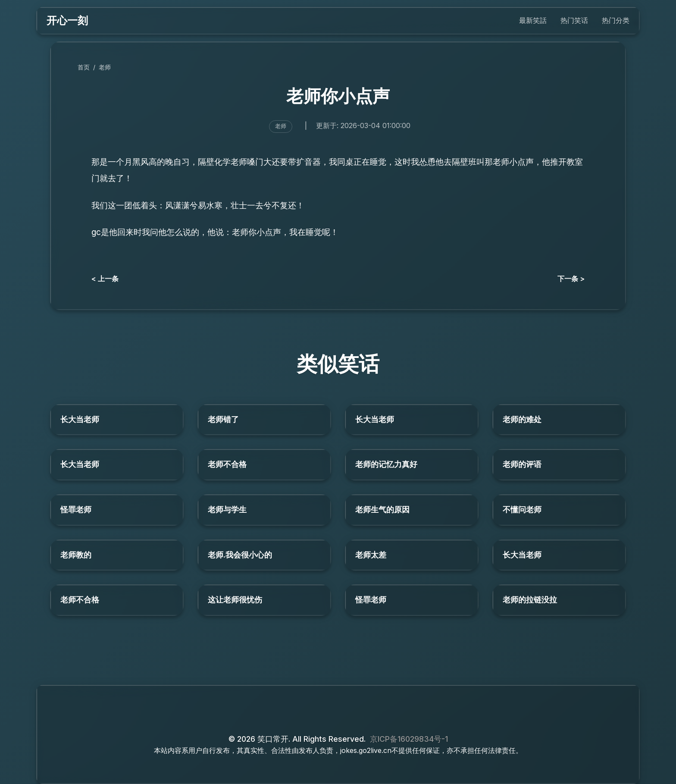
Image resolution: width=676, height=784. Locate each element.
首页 (84, 67)
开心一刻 (67, 20)
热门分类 (616, 20)
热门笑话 (574, 20)
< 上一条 (105, 279)
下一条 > (571, 279)
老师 (105, 67)
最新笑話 (533, 20)
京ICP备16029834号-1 (409, 739)
